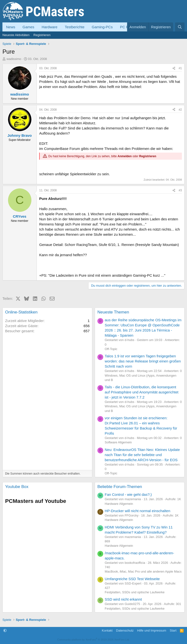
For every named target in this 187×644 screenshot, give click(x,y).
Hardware (50, 27)
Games (28, 27)
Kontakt (107, 630)
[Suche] (180, 27)
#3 (180, 190)
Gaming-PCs (102, 27)
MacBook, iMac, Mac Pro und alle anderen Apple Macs (143, 571)
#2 (180, 110)
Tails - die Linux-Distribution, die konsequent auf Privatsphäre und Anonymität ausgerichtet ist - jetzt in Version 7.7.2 (142, 392)
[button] (5, 630)
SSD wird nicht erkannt (123, 599)
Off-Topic (111, 349)
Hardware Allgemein (119, 504)
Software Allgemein (118, 442)
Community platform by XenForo (93, 640)
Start (173, 630)
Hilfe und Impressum (152, 630)
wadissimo (14, 59)
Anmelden (125, 156)
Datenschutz (125, 630)
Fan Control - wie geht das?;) (128, 494)
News (11, 27)
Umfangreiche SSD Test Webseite (132, 579)
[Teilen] (174, 68)
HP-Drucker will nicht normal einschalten (137, 511)
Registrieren (42, 35)
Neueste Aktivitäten (16, 35)
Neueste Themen (113, 312)
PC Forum (128, 27)
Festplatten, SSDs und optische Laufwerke (135, 592)
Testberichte (75, 27)
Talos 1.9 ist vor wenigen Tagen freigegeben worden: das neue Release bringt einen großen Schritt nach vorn (143, 361)
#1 (180, 68)
